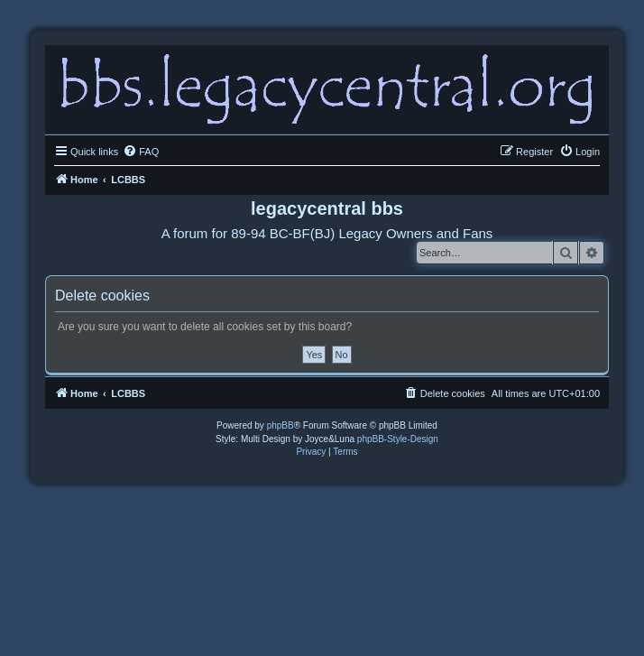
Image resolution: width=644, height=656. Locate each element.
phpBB (281, 425)
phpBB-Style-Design (398, 439)
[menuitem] (141, 152)
